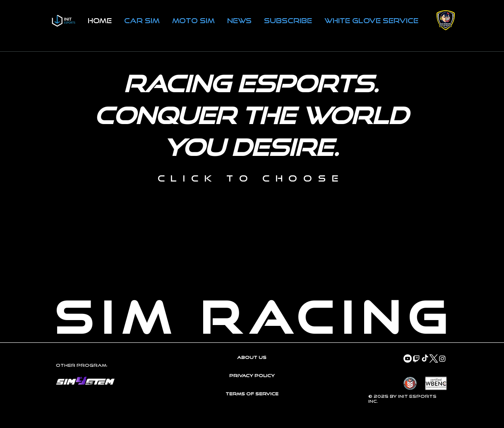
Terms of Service (252, 394)
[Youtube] (408, 359)
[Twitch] (416, 359)
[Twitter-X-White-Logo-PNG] (434, 359)
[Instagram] (442, 359)
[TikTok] (425, 359)
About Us (252, 357)
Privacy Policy (252, 375)
